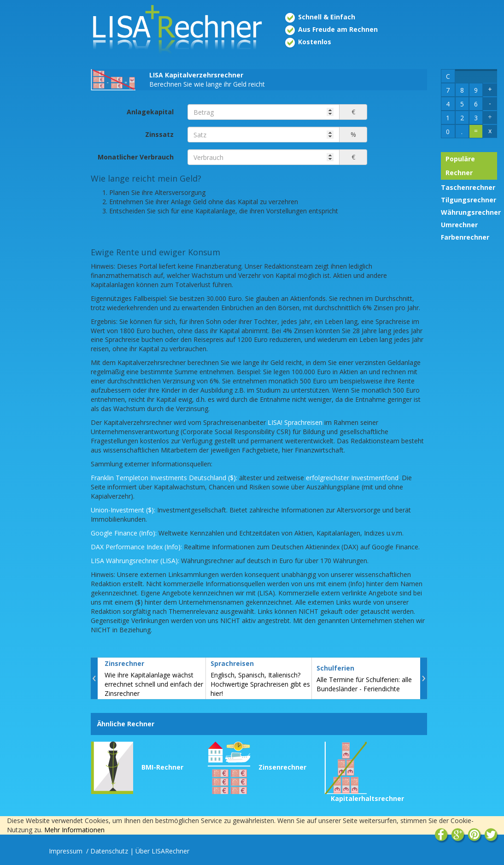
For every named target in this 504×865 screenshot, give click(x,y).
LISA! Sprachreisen (295, 422)
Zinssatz (159, 134)
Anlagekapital (150, 112)
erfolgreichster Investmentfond (352, 478)
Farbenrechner (465, 237)
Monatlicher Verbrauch (136, 157)
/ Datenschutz (107, 851)
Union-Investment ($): (123, 510)
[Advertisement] (42, 151)
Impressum (67, 851)
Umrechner (459, 225)
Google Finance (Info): (124, 533)
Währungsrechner (471, 212)
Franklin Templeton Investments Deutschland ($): (164, 478)
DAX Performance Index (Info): (136, 547)
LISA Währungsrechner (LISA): (135, 561)
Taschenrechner (468, 187)
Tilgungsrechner (469, 200)
